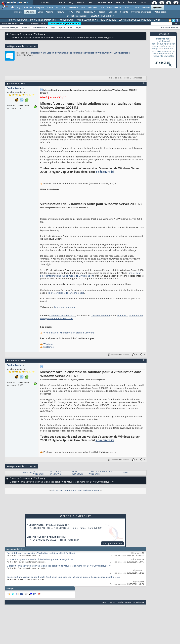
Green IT (113, 12)
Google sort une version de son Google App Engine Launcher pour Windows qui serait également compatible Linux (63, 577)
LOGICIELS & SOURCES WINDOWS (135, 20)
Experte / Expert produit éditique (47, 537)
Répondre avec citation (118, 355)
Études (132, 3)
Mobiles (146, 8)
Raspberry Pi (89, 12)
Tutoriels (59, 3)
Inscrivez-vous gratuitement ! (64, 24)
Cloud (50, 8)
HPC (71, 12)
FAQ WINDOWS (66, 20)
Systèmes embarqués (141, 12)
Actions (25, 27)
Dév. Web (93, 8)
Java (83, 8)
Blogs (80, 3)
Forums (45, 3)
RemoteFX (122, 316)
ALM (63, 8)
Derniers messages (10, 27)
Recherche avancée (169, 27)
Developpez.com (124, 602)
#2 (144, 360)
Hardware (61, 12)
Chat (90, 3)
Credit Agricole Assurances (51, 528)
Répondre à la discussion (21, 46)
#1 (144, 83)
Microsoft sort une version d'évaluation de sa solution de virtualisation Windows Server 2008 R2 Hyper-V (79, 53)
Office (136, 8)
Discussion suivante (89, 491)
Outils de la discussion (119, 78)
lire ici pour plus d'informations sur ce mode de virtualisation (90, 275)
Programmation (114, 8)
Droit (143, 3)
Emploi (120, 3)
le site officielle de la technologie (66, 293)
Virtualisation (160, 12)
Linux (40, 12)
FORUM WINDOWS (18, 20)
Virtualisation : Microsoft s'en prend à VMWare (69, 333)
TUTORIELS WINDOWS (87, 20)
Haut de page (139, 602)
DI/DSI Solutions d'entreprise (31, 8)
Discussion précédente (64, 491)
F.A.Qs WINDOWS (38, 473)
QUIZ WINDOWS (108, 20)
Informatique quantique (77, 16)
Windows (30, 12)
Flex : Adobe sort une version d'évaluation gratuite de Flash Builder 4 (41, 553)
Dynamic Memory (100, 316)
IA (57, 8)
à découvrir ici (105, 172)
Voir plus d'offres (113, 543)
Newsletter (104, 3)
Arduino (50, 12)
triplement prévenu (64, 307)
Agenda (62, 27)
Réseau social (39, 27)
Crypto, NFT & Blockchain (102, 16)
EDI (102, 8)
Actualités (28, 473)
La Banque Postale (45, 540)
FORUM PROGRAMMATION (43, 20)
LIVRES (157, 20)
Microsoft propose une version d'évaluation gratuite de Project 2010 (40, 560)
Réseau (102, 12)
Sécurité (124, 12)
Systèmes (157, 8)
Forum (13, 34)
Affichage (138, 78)
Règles (78, 27)
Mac (78, 12)
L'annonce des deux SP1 (62, 316)
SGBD (127, 8)
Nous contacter (109, 602)
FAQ (71, 3)
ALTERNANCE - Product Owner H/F (48, 525)
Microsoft (73, 8)
